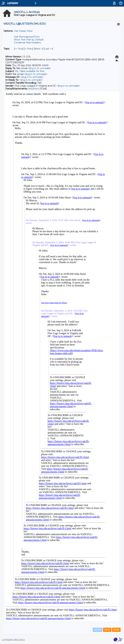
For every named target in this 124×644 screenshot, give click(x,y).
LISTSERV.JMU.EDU (13, 640)
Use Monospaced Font (27, 37)
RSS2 (116, 630)
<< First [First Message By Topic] (19, 49)
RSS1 (107, 630)
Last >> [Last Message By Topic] (48, 49)
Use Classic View (23, 31)
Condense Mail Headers (27, 43)
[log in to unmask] (39, 68)
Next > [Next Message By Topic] (38, 49)
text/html (34, 89)
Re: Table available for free (30, 71)
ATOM (98, 630)
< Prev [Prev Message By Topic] (29, 49)
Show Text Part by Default (29, 40)
